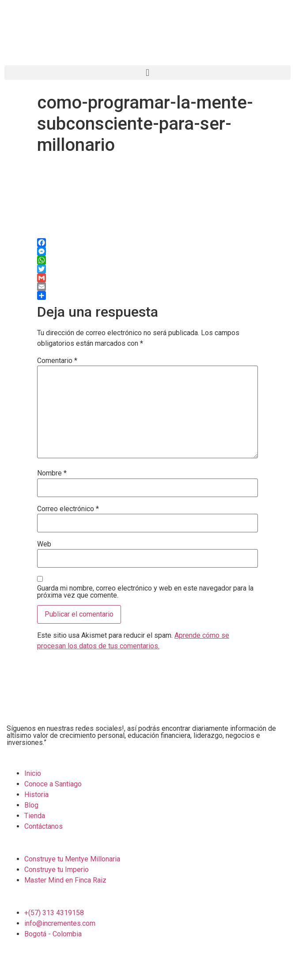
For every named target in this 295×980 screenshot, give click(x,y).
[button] (147, 73)
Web (44, 544)
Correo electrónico (68, 509)
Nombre (52, 473)
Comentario (57, 361)
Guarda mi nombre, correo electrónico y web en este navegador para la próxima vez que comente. (145, 592)
